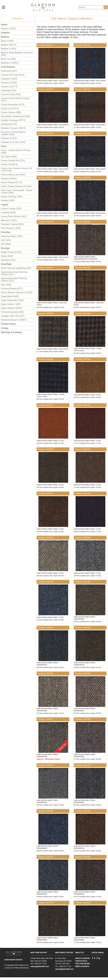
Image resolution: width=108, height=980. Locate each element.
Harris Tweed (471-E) (11, 182)
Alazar (4, 25)
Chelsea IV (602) (9, 79)
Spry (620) (6, 285)
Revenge (5, 248)
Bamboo (5, 37)
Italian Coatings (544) (12, 197)
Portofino (6, 232)
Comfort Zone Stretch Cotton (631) (15, 100)
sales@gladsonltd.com (40, 966)
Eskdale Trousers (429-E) (13, 128)
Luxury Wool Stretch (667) (14, 216)
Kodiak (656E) (8, 200)
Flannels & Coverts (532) (13, 142)
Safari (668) (7, 256)
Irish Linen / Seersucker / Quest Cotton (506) (17, 191)
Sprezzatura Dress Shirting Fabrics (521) (14, 273)
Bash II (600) (7, 41)
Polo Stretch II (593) (11, 228)
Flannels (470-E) (9, 138)
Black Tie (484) (8, 59)
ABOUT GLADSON (82, 958)
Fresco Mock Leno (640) (13, 175)
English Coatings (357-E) (13, 120)
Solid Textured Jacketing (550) (16, 268)
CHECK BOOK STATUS (13, 960)
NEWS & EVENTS (82, 966)
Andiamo (5, 33)
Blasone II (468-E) (10, 63)
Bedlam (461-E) (9, 45)
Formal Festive (8, 324)
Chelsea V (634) (9, 83)
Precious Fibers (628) (12, 236)
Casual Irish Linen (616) (13, 75)
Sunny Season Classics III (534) (17, 292)
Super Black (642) (10, 296)
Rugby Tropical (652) (11, 252)
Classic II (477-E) (9, 87)
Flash (4, 146)
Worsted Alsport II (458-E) (14, 320)
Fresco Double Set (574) (13, 161)
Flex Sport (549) (9, 157)
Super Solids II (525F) (12, 308)
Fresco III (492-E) (9, 164)
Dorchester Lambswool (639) (15, 116)
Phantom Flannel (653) (12, 224)
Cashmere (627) (9, 71)
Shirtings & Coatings (11, 332)
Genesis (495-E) (9, 179)
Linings (5, 328)
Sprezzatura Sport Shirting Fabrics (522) (14, 280)
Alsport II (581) (8, 29)
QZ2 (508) (6, 244)
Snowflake (6, 264)
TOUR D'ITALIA (81, 961)
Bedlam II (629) (9, 49)
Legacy (5, 205)
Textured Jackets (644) (12, 312)
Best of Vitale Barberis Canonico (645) (17, 54)
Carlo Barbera (8, 67)
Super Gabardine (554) (12, 300)
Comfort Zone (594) (11, 94)
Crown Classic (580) (11, 112)
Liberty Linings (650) (11, 209)
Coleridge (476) (9, 90)
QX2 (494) (6, 240)
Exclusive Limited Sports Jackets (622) (13, 133)
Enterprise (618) (9, 124)
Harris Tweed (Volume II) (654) (16, 186)
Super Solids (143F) (11, 304)
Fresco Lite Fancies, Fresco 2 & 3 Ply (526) (16, 170)
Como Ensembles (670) (13, 105)
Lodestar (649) (8, 213)
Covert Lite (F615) (10, 109)
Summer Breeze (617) (12, 289)
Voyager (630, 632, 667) (13, 316)
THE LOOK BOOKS (83, 964)
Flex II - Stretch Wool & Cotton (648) (16, 152)
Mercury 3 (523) (9, 220)
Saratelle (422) (8, 260)
